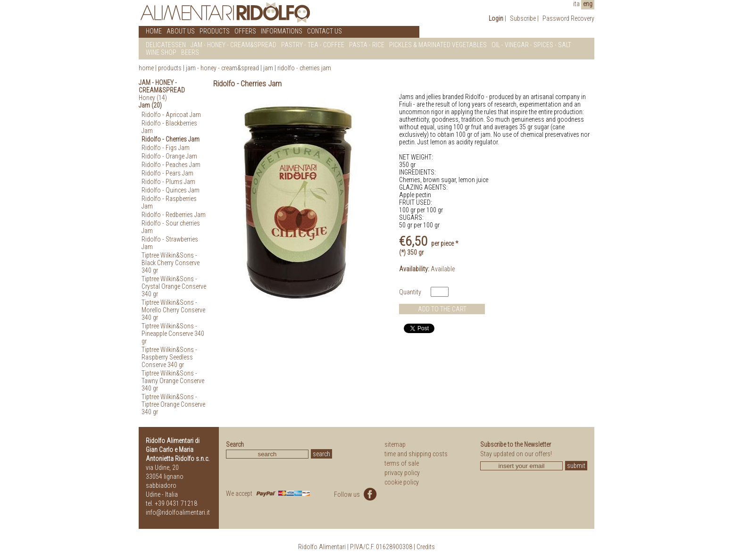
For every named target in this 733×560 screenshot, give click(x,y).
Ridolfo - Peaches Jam (171, 165)
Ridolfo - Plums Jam (168, 182)
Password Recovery (568, 18)
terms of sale (402, 463)
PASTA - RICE (367, 45)
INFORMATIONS (282, 31)
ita (576, 4)
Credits (426, 547)
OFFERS (245, 31)
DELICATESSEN (166, 45)
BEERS (190, 52)
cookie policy (402, 482)
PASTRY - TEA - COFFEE (313, 45)
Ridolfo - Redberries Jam (174, 215)
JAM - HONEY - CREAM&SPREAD (233, 45)
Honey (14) (153, 98)
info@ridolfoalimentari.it (178, 512)
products (170, 68)
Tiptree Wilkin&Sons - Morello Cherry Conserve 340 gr (173, 310)
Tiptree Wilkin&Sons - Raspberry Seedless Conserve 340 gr (169, 357)
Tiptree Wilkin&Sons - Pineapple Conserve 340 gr (173, 334)
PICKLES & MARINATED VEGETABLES (438, 45)
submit (576, 466)
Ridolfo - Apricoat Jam (171, 115)
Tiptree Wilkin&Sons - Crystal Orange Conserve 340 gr (174, 286)
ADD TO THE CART (442, 309)
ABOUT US (181, 31)
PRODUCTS (215, 31)
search (321, 454)
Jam (269, 68)
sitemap (395, 444)
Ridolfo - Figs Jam (166, 148)
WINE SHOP (161, 52)
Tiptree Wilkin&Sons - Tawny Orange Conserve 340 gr (173, 381)
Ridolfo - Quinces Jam (171, 190)
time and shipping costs (416, 454)
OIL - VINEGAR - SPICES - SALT (531, 45)
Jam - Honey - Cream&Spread (222, 68)
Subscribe (523, 18)
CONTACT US (325, 31)
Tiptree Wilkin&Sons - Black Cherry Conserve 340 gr (171, 263)
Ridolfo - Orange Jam (169, 156)
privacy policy (402, 473)
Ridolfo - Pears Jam (167, 173)
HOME (154, 31)
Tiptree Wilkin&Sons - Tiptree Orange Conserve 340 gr (173, 404)
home (146, 68)
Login (496, 18)
